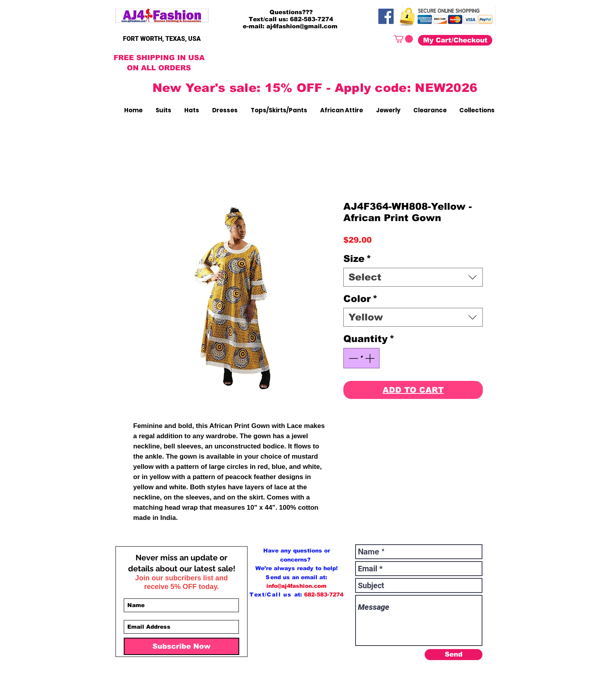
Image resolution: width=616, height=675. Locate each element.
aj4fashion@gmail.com (302, 26)
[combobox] (413, 277)
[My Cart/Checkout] (455, 40)
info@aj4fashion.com (296, 586)
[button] (403, 39)
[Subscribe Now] (181, 646)
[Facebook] (386, 16)
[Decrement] (352, 358)
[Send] (454, 655)
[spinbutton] (361, 358)
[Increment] (370, 358)
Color (360, 299)
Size (357, 259)
